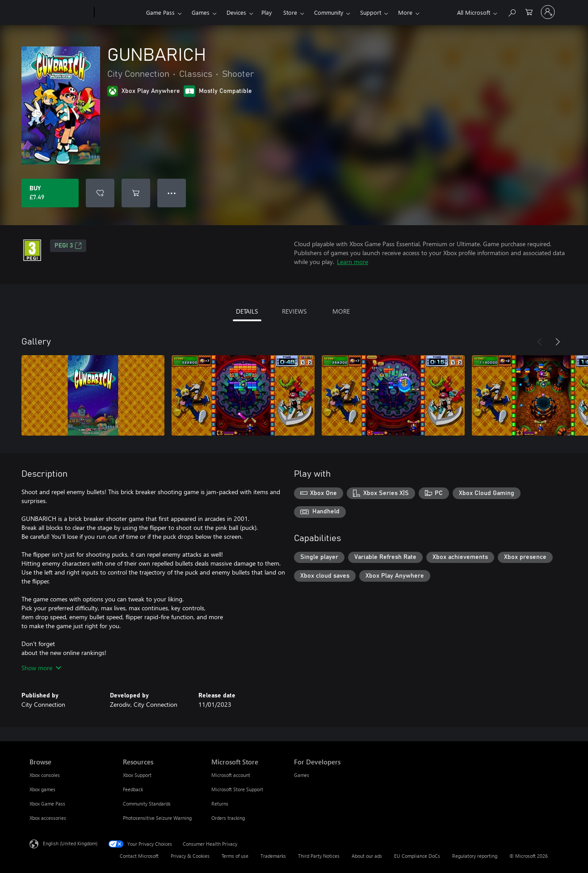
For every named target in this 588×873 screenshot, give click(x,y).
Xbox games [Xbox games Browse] (42, 789)
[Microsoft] (60, 13)
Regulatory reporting (475, 856)
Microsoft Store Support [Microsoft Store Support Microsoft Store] (237, 789)
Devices (236, 12)
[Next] (558, 342)
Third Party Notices (319, 856)
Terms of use (235, 856)
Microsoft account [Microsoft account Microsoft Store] (231, 775)
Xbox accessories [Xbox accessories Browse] (48, 818)
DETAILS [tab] (247, 311)
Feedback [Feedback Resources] (133, 789)
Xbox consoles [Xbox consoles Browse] (45, 775)
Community (329, 12)
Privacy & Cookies (190, 856)
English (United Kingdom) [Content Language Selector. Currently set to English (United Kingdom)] (70, 843)
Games (201, 12)
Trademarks (273, 856)
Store (290, 12)
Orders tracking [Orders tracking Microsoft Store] (228, 818)
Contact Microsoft (139, 856)
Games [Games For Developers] (302, 775)
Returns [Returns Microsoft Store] (220, 804)
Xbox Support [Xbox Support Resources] (137, 775)
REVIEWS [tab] (294, 311)
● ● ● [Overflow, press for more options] (172, 193)
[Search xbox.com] (512, 11)
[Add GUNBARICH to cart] (136, 193)
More (405, 12)
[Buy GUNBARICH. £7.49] (50, 193)
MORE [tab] (341, 311)
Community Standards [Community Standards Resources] (147, 804)
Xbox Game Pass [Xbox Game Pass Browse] (47, 804)
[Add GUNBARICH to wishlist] (100, 193)
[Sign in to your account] (548, 12)
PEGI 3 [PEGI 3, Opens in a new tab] (68, 246)
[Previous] (540, 342)
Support (371, 12)
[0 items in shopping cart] (529, 11)
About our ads (367, 856)
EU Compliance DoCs (417, 856)
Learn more (353, 262)
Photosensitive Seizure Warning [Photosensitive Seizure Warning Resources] (157, 818)
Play (267, 12)
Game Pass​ (160, 12)
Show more (41, 668)
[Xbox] (119, 13)
